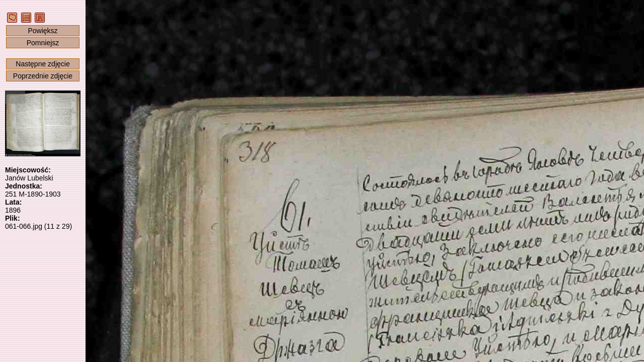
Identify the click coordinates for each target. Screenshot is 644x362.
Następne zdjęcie (43, 64)
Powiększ (43, 31)
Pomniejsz (43, 43)
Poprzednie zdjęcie (43, 76)
